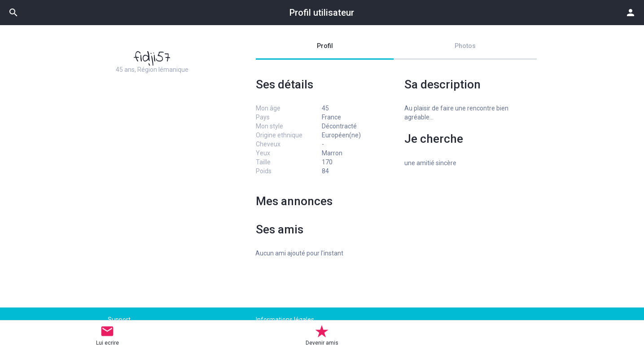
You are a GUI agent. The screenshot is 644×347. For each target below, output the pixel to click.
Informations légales (285, 320)
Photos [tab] (465, 46)
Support (119, 320)
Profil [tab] (325, 46)
